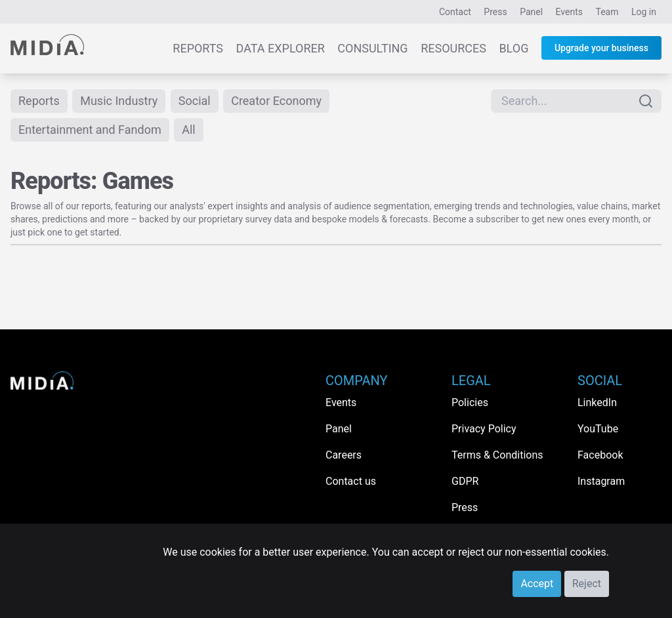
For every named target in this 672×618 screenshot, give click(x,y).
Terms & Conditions (497, 455)
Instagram (601, 481)
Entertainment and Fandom (90, 130)
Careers (344, 455)
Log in (644, 12)
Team (607, 12)
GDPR (465, 481)
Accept (537, 584)
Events (569, 12)
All (189, 130)
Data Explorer (281, 48)
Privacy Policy (484, 429)
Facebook (600, 455)
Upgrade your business (601, 48)
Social (195, 101)
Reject (587, 584)
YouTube (598, 429)
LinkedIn (597, 402)
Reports (198, 48)
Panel (531, 12)
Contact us (351, 481)
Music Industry (119, 101)
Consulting (372, 48)
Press (495, 12)
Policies (470, 402)
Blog (514, 48)
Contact (455, 12)
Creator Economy (276, 101)
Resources (453, 48)
